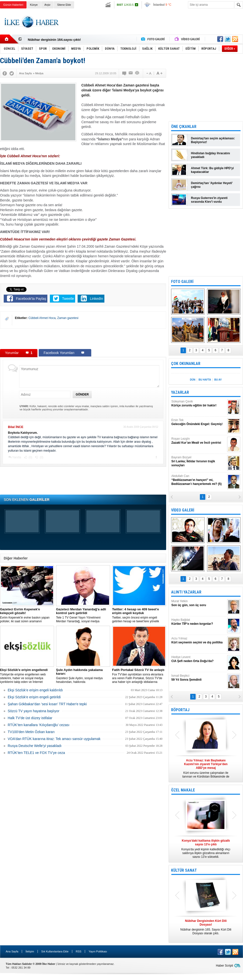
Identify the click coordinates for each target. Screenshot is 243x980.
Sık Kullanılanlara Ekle (55, 951)
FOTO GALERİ (182, 282)
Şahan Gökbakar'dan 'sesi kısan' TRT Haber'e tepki (47, 704)
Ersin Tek (199, 422)
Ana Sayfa (12, 951)
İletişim (30, 951)
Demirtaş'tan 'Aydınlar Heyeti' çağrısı (212, 185)
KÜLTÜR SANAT (184, 870)
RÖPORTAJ (180, 710)
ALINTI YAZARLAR (186, 592)
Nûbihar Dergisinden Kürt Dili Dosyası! (58, 39)
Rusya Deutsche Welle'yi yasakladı (35, 746)
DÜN (193, 380)
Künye (34, 5)
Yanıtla (17, 457)
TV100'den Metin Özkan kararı (31, 732)
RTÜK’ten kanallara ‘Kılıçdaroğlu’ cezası (39, 725)
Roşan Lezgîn (199, 441)
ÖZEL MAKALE (183, 790)
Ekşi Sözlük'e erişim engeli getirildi (34, 697)
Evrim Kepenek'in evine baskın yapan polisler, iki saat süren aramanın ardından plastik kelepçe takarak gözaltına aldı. (27, 615)
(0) (30, 457)
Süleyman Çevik (199, 404)
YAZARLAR (180, 392)
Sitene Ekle (64, 5)
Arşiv (47, 5)
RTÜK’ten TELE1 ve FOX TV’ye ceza (36, 753)
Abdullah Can (199, 480)
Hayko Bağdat (199, 622)
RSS (78, 951)
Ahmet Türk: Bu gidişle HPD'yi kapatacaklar (212, 170)
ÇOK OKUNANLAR (186, 364)
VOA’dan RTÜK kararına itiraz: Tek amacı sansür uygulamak (54, 739)
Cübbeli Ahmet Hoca (42, 318)
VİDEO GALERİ (183, 510)
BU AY (218, 380)
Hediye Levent (199, 659)
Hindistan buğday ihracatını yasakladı (210, 155)
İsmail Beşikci (199, 678)
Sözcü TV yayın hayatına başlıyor (33, 711)
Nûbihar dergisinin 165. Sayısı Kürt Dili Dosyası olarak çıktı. (206, 927)
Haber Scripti (225, 966)
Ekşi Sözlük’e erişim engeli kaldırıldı (35, 690)
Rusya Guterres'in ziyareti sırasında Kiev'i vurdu (209, 200)
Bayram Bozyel (199, 461)
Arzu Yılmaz (199, 641)
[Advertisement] (83, 339)
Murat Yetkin (199, 603)
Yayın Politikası (98, 951)
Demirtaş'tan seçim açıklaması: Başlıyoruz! (213, 140)
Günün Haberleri (13, 5)
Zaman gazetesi (68, 318)
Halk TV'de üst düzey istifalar (30, 718)
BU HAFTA (205, 380)
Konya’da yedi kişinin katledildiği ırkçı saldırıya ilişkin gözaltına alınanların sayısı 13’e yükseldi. (206, 849)
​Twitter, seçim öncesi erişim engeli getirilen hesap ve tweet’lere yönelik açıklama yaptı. (139, 615)
